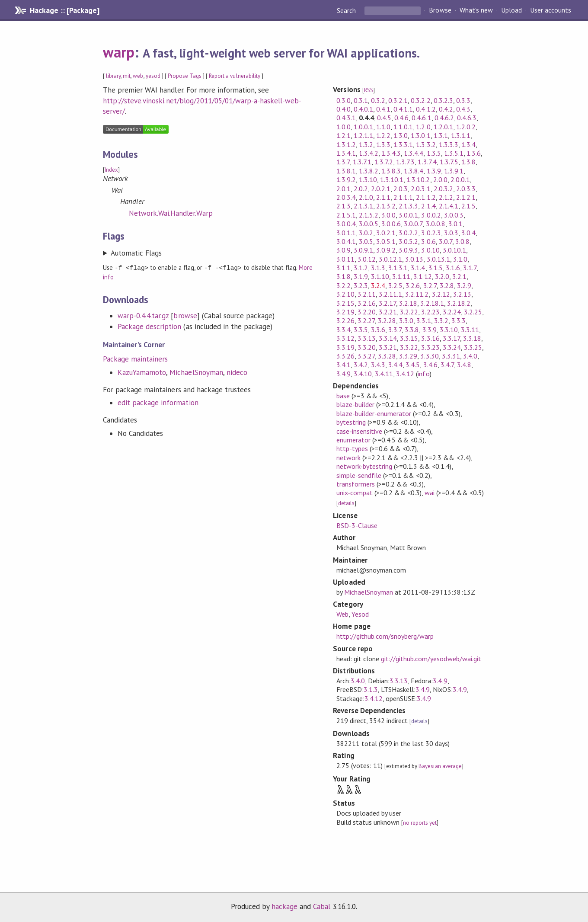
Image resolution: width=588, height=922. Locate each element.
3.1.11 (401, 276)
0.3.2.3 (443, 100)
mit (127, 76)
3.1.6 (453, 268)
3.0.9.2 (386, 250)
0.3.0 (344, 100)
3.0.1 (455, 224)
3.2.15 (345, 303)
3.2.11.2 (417, 294)
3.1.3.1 (398, 268)
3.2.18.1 (432, 303)
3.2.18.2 (459, 303)
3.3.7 (395, 330)
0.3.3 (463, 100)
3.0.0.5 (369, 224)
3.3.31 (451, 356)
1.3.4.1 (346, 153)
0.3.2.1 (398, 100)
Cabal (322, 906)
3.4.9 (344, 374)
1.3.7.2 (384, 162)
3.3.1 (423, 320)
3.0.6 (428, 241)
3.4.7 (447, 365)
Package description (149, 326)
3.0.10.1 (454, 250)
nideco (237, 372)
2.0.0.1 (460, 179)
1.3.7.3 (405, 162)
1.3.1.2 (346, 144)
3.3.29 (408, 356)
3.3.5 (361, 330)
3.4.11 (384, 374)
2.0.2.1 (381, 189)
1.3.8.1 (346, 171)
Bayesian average (440, 766)
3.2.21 (388, 312)
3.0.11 (345, 259)
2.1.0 (366, 197)
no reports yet (420, 823)
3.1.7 (470, 268)
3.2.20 (367, 312)
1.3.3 (383, 144)
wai (430, 493)
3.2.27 (366, 320)
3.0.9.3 (408, 250)
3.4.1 (344, 365)
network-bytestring (364, 466)
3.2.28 (387, 320)
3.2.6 (413, 285)
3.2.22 (409, 312)
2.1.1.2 (426, 197)
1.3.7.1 (362, 162)
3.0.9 (344, 250)
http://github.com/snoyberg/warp (385, 636)
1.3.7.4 (427, 162)
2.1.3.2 (386, 206)
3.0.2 (366, 233)
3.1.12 (422, 276)
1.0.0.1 (363, 127)
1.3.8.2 (369, 171)
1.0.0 (344, 127)
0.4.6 (401, 118)
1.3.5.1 (454, 153)
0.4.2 (446, 109)
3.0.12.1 (390, 259)
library (113, 76)
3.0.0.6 (391, 224)
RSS (369, 90)
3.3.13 (367, 338)
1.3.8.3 (391, 171)
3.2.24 (452, 312)
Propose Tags (185, 76)
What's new (476, 10)
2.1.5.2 (369, 215)
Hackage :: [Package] (64, 10)
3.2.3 (361, 285)
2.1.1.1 (403, 197)
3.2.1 (459, 276)
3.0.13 (414, 259)
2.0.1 (344, 189)
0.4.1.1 (403, 109)
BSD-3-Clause (357, 525)
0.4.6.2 (444, 118)
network (348, 458)
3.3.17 (451, 338)
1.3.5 (434, 153)
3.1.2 (361, 268)
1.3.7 (343, 162)
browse (185, 315)
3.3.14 (388, 338)
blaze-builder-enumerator (374, 413)
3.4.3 (378, 365)
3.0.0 (388, 215)
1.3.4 (468, 144)
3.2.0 (442, 276)
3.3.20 (367, 347)
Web (342, 614)
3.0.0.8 (436, 224)
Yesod (360, 614)
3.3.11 (470, 330)
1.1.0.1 (403, 127)
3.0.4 (468, 233)
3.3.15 (409, 338)
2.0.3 (401, 189)
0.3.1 (361, 100)
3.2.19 (345, 312)
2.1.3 (344, 206)
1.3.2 (366, 144)
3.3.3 (459, 320)
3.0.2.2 (408, 233)
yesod (153, 76)
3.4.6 (430, 365)
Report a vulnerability (235, 76)
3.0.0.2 (431, 215)
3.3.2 (441, 320)
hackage (284, 906)
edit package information (158, 402)
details (346, 503)
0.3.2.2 (420, 100)
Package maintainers (135, 359)
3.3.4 (344, 330)
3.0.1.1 (346, 233)
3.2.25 (473, 312)
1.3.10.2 (418, 179)
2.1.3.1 (363, 206)
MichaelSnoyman (196, 372)
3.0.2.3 (431, 233)
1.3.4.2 (369, 153)
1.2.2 (383, 135)
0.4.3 (463, 109)
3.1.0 (460, 259)
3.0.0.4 (346, 224)
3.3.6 (378, 330)
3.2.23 (430, 312)
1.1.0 (383, 127)
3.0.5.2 (408, 241)
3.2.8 (447, 285)
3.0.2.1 (386, 233)
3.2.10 (345, 294)
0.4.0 (344, 109)
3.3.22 (409, 347)
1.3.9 (434, 171)
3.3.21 (388, 347)
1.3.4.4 (414, 153)
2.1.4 (428, 206)
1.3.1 (441, 135)
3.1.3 (378, 268)
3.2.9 (464, 285)
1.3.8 (468, 162)
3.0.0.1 (408, 215)
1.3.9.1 (454, 171)
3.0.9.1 (363, 250)
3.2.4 (378, 285)
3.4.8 (464, 365)
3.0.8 (462, 241)
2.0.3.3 (466, 189)
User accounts (551, 10)
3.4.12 (405, 374)
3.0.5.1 (386, 241)
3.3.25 (473, 347)
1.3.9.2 (346, 179)
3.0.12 (367, 259)
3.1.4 (418, 268)
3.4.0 (470, 356)
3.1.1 (344, 268)
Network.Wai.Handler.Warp (171, 213)
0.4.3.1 (346, 118)
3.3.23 (430, 347)
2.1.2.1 (466, 197)
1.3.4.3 (391, 153)
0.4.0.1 (363, 109)
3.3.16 (430, 338)
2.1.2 (446, 197)
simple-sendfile (359, 475)
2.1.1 (383, 197)
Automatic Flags (136, 253)
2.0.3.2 (443, 189)
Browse (440, 10)
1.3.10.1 (392, 179)
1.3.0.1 (420, 135)
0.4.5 (384, 118)
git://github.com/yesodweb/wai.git (431, 659)
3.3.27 (366, 356)
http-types (352, 448)
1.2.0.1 (443, 127)
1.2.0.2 (466, 127)
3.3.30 (429, 356)
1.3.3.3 (449, 144)
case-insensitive (359, 431)
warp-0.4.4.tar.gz (143, 315)
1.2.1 (344, 135)
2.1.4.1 (449, 206)
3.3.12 (345, 338)
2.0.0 (440, 179)
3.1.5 (436, 268)
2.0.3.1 (420, 189)
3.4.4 (395, 365)
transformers (356, 484)
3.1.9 (361, 276)
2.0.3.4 (346, 197)
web (138, 76)
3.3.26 (345, 356)
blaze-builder (355, 404)
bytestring (351, 422)
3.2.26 (345, 320)
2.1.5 (468, 206)
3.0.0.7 (413, 224)
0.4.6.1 (421, 118)
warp (119, 52)
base (343, 396)
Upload (511, 10)
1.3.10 (368, 179)
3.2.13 (462, 294)
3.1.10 (380, 276)
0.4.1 (383, 109)
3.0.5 (366, 241)
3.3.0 (406, 320)
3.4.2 (361, 365)
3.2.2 (344, 285)
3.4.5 (413, 365)
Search (347, 10)
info (423, 374)
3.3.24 (452, 347)
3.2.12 (441, 294)
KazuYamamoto (142, 372)
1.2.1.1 (363, 135)
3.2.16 (367, 303)
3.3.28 (387, 356)
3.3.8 (412, 330)
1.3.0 (401, 135)
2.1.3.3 (408, 206)
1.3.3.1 (403, 144)
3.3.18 (472, 338)
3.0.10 (430, 250)
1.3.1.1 (461, 135)
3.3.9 (430, 330)
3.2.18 (408, 303)
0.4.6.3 (467, 118)
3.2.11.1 (390, 294)
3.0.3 (451, 233)
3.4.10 (363, 374)
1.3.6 (474, 153)
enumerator (353, 440)
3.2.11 (367, 294)
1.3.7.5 (449, 162)
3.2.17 (387, 303)
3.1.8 (344, 276)
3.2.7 (430, 285)
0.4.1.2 (426, 109)
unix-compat (355, 493)
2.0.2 (361, 189)
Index (111, 170)
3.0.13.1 (438, 259)
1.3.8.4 (414, 171)
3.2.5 (395, 285)
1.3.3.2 (426, 144)
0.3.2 (378, 100)
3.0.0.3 (454, 215)
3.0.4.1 (346, 241)
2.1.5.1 (346, 215)
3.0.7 (446, 241)
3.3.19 (345, 347)
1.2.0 (423, 127)
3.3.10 (449, 330)
